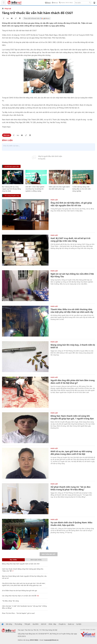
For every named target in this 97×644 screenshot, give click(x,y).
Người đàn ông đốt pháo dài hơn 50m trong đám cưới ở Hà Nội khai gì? (73, 382)
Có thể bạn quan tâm (12, 166)
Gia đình (36, 624)
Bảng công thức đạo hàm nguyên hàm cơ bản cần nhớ (21, 564)
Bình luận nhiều (36, 560)
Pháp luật (8, 9)
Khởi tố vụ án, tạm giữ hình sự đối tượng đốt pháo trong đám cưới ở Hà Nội (71, 453)
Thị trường (18, 624)
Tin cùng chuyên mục (12, 196)
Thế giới (27, 624)
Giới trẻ (44, 624)
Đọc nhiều (13, 560)
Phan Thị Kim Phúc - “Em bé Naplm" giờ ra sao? (18, 613)
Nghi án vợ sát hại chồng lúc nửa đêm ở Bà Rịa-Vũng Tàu (72, 275)
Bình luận (7, 135)
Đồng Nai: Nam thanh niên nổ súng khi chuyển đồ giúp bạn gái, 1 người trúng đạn (72, 417)
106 (37, 596)
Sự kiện (79, 624)
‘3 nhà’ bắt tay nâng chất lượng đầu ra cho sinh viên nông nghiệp (81, 189)
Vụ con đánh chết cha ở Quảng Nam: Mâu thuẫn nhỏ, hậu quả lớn (71, 524)
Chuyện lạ (62, 624)
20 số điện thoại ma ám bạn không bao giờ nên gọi (19, 591)
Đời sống (9, 624)
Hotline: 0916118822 (66, 3)
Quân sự (71, 624)
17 (12, 571)
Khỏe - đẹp (52, 624)
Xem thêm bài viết (49, 554)
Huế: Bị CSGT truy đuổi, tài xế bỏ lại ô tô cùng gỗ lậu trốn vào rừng (70, 240)
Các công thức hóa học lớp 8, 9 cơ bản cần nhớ (18, 596)
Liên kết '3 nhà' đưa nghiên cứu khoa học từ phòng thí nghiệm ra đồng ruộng (35, 189)
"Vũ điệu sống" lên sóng (10, 601)
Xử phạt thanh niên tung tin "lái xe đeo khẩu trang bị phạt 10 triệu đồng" (70, 488)
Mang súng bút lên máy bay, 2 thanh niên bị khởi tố (73, 346)
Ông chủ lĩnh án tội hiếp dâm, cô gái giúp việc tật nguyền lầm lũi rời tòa (71, 204)
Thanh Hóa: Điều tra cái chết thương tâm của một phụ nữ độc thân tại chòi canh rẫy (72, 311)
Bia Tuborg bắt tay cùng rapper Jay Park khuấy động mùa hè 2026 (11, 189)
